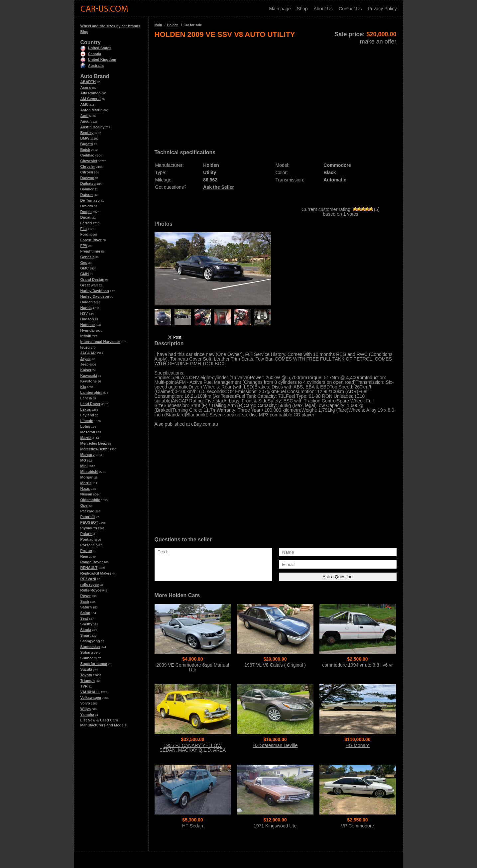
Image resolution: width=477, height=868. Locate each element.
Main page (280, 9)
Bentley (87, 133)
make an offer (378, 42)
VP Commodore (358, 826)
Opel (84, 505)
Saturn (86, 607)
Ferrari (86, 223)
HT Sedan (193, 826)
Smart (86, 635)
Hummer (88, 325)
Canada (91, 54)
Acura (86, 87)
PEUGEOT (89, 522)
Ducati (86, 217)
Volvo (85, 703)
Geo (84, 263)
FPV (84, 246)
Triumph (88, 681)
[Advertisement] (276, 92)
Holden (87, 302)
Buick (85, 150)
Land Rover (91, 404)
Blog (84, 32)
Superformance (94, 664)
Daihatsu (88, 183)
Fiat (84, 229)
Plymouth (89, 528)
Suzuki (86, 669)
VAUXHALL (90, 692)
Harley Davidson (95, 291)
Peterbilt (88, 517)
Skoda (86, 630)
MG (83, 460)
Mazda (86, 438)
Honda (86, 308)
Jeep (85, 364)
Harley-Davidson (95, 296)
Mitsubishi (89, 472)
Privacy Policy (382, 9)
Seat (84, 618)
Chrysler (88, 166)
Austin (86, 121)
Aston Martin (92, 110)
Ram (84, 556)
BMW (85, 138)
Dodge (86, 212)
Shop (302, 9)
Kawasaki (89, 376)
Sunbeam (89, 658)
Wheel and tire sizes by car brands (110, 26)
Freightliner (91, 251)
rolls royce (90, 585)
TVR (84, 686)
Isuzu (85, 347)
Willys (86, 709)
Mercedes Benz (94, 443)
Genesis (88, 257)
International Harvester (100, 342)
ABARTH (88, 82)
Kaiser (86, 370)
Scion (85, 613)
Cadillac (87, 155)
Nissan (86, 494)
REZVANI (88, 579)
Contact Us (350, 9)
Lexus (86, 409)
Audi (84, 116)
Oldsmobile (90, 500)
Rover (86, 596)
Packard (88, 511)
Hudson (87, 319)
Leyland (87, 415)
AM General (91, 99)
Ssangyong (90, 641)
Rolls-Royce (91, 590)
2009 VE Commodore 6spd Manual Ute (193, 667)
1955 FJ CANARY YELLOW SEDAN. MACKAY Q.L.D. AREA (193, 748)
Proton (86, 551)
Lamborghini (92, 392)
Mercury (88, 455)
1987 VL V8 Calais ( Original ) (275, 665)
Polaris (87, 534)
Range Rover (92, 562)
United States (96, 48)
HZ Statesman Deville (275, 745)
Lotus (85, 426)
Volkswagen (91, 698)
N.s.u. (85, 488)
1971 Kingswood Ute (275, 826)
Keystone (89, 381)
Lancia (86, 398)
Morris (86, 483)
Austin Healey (93, 127)
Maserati (88, 432)
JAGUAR (88, 353)
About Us (323, 9)
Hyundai (88, 330)
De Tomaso (90, 200)
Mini (84, 466)
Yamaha (87, 714)
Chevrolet (89, 161)
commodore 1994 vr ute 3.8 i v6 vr (357, 665)
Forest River (91, 240)
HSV (84, 313)
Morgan (87, 477)
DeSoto (87, 206)
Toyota (86, 675)
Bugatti (87, 144)
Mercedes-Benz (94, 449)
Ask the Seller (219, 187)
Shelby (86, 624)
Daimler (87, 189)
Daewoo (87, 178)
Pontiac (87, 539)
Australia (92, 65)
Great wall (89, 285)
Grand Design (92, 279)
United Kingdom (98, 59)
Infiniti (86, 336)
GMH (85, 274)
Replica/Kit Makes (96, 573)
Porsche (88, 545)
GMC (85, 268)
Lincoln (87, 421)
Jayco (86, 359)
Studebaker (90, 647)
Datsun (87, 195)
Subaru (87, 652)
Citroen (87, 172)
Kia (83, 387)
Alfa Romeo (91, 93)
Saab (85, 601)
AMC (85, 104)
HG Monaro (357, 745)
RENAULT (89, 568)
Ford (84, 234)
